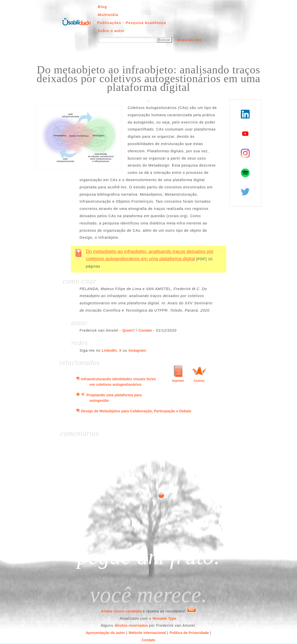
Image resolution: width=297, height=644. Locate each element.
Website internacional (147, 633)
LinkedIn (109, 350)
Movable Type (164, 618)
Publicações (109, 23)
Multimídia (108, 15)
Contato (145, 330)
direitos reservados (131, 625)
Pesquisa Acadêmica (146, 23)
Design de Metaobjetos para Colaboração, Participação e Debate (136, 411)
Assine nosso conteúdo (121, 611)
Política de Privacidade (189, 633)
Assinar (199, 381)
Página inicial (77, 21)
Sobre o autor (111, 31)
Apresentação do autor (105, 633)
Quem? (129, 330)
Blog (103, 7)
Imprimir (178, 381)
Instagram (137, 350)
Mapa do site (189, 40)
